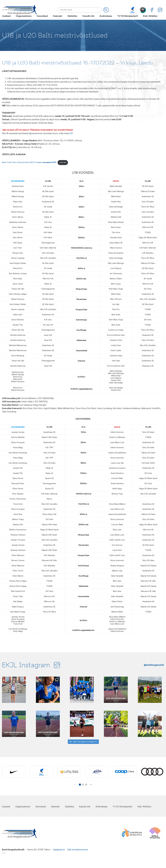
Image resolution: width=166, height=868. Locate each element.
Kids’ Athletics (150, 20)
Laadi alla (63, 169)
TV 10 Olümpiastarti (127, 20)
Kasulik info (88, 20)
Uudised (6, 20)
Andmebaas (106, 20)
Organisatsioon (23, 20)
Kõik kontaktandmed (78, 856)
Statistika (72, 20)
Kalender (57, 20)
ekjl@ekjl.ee (59, 856)
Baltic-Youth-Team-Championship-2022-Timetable (29, 169)
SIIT (71, 140)
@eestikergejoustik (154, 672)
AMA (4, 860)
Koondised (42, 20)
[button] (80, 791)
